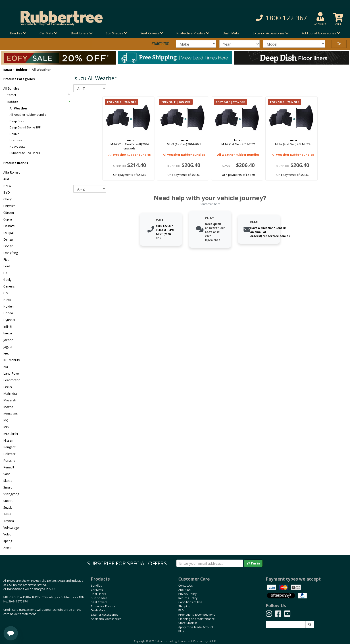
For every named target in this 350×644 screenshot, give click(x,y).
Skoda (8, 481)
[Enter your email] (210, 563)
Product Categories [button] (19, 79)
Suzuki (8, 507)
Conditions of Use (190, 602)
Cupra (8, 219)
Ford (7, 266)
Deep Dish (17, 121)
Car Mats (97, 590)
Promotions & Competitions (197, 615)
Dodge (8, 246)
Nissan (8, 440)
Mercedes (10, 414)
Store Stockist (188, 623)
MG (6, 420)
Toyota (9, 521)
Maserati (10, 400)
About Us (184, 590)
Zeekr (7, 548)
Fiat (6, 259)
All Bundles (11, 88)
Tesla (7, 514)
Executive (16, 140)
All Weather (18, 108)
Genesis (9, 286)
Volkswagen (12, 528)
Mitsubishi (11, 434)
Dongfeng (11, 253)
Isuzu (8, 70)
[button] (252, 18)
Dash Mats (231, 33)
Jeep (6, 353)
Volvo (7, 534)
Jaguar (8, 347)
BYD (7, 192)
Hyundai (9, 320)
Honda (8, 313)
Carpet (38, 95)
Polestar (9, 454)
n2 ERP (212, 641)
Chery (7, 199)
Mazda (8, 407)
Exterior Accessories (105, 615)
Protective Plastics (103, 606)
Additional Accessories (106, 619)
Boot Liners (98, 594)
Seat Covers (99, 602)
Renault (9, 467)
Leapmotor (11, 380)
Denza (8, 239)
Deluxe (14, 134)
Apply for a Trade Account (196, 627)
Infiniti (8, 326)
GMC (7, 293)
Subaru (8, 501)
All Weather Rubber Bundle (28, 115)
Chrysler (9, 206)
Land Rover (12, 373)
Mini (6, 427)
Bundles (96, 585)
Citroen (9, 213)
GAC (6, 273)
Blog (181, 631)
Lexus (8, 387)
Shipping (184, 606)
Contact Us (186, 585)
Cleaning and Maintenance (197, 619)
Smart (8, 487)
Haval (7, 300)
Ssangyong (11, 494)
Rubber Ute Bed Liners (25, 153)
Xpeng (8, 541)
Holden (8, 306)
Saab (7, 474)
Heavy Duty (17, 147)
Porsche (9, 460)
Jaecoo (8, 340)
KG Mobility (12, 360)
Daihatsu (10, 226)
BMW (7, 186)
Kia (6, 367)
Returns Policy (188, 598)
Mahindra (10, 393)
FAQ (181, 610)
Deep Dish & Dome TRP (25, 127)
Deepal (8, 233)
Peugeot (9, 447)
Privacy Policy (187, 594)
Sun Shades (99, 598)
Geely (7, 280)
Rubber (22, 70)
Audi (6, 179)
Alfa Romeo (12, 172)
